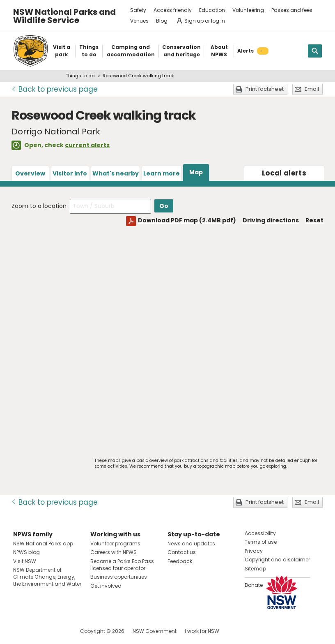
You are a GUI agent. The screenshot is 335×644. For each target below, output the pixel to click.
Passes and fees (292, 10)
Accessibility (260, 533)
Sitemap (255, 569)
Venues (139, 21)
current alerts (87, 145)
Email (312, 89)
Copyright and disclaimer (277, 560)
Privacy (254, 551)
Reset (314, 220)
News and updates (191, 544)
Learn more (162, 173)
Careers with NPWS (114, 552)
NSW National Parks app (43, 544)
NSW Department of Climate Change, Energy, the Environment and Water (47, 577)
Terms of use (261, 542)
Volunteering (248, 10)
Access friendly (173, 10)
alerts (284, 173)
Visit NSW (25, 561)
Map (196, 172)
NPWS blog (26, 552)
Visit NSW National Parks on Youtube (56, 631)
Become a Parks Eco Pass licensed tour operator (122, 565)
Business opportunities (119, 577)
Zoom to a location (39, 206)
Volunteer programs (115, 544)
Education (212, 10)
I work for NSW (202, 631)
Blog (162, 21)
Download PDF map (187, 220)
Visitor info (70, 173)
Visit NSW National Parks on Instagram (38, 631)
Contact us (182, 552)
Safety (138, 10)
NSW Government (155, 631)
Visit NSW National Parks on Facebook (21, 631)
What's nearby (116, 173)
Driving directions (271, 220)
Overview (30, 173)
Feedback (180, 561)
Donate (254, 585)
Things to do (80, 76)
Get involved (106, 586)
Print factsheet (265, 89)
